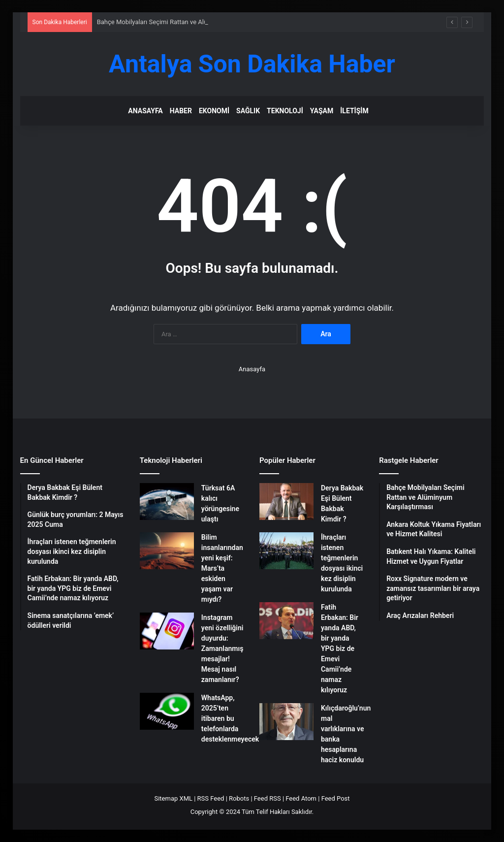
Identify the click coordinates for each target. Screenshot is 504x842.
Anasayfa (145, 111)
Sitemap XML (173, 798)
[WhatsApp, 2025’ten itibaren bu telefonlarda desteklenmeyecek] (167, 711)
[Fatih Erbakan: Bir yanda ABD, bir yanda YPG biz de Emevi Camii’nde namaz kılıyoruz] (286, 621)
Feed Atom (301, 798)
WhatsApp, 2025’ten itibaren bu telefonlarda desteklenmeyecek (230, 718)
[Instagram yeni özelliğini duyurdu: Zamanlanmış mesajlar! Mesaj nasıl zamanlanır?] (167, 631)
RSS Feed (211, 798)
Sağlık (248, 111)
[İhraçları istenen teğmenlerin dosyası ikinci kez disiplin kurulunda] (286, 551)
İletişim (354, 111)
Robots (239, 798)
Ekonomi (214, 111)
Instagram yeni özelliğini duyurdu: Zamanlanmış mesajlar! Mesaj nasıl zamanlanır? (222, 648)
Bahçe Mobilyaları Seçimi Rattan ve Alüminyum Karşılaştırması (186, 22)
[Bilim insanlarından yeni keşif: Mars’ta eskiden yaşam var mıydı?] (167, 551)
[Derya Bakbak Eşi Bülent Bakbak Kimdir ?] (286, 502)
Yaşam (322, 111)
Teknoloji (285, 111)
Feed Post (336, 798)
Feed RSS (268, 798)
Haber (181, 111)
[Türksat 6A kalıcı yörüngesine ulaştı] (167, 502)
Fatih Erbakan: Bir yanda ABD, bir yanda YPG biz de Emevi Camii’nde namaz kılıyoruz (340, 648)
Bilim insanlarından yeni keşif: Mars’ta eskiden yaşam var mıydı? (222, 568)
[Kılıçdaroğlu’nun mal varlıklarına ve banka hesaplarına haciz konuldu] (286, 722)
